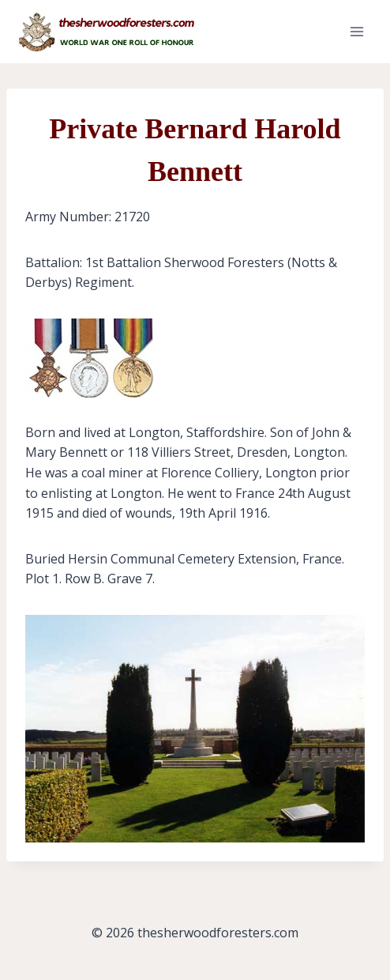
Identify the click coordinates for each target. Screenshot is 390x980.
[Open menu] (356, 31)
